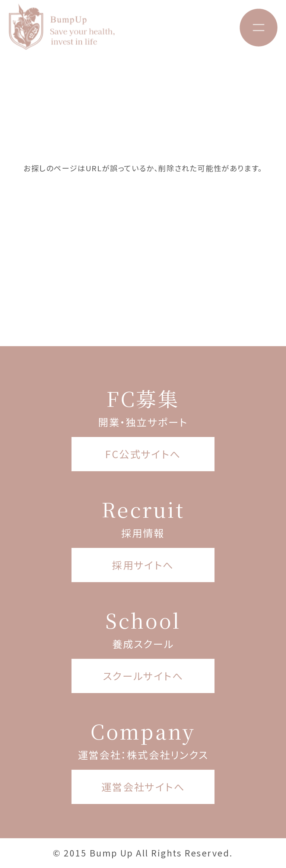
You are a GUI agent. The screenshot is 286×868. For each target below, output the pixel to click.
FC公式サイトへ (143, 454)
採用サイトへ (143, 565)
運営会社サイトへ (143, 787)
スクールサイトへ (143, 676)
